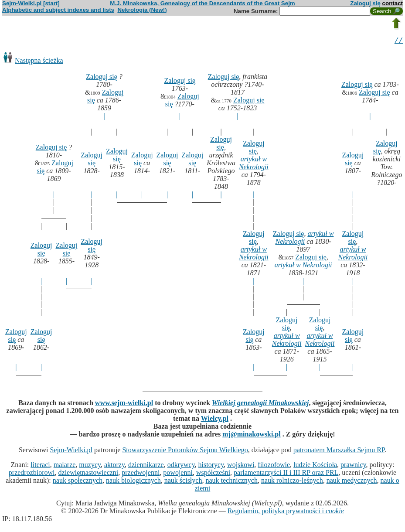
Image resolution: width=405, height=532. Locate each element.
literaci (40, 466)
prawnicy (353, 466)
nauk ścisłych (183, 482)
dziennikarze (146, 466)
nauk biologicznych (133, 482)
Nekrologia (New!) (142, 10)
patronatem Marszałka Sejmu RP (339, 451)
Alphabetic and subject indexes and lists (58, 10)
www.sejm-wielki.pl (124, 404)
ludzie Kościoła (315, 466)
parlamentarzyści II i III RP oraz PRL (286, 474)
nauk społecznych (78, 482)
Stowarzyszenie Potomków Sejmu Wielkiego (185, 451)
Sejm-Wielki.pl (71, 451)
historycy (211, 466)
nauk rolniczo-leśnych (292, 482)
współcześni (213, 474)
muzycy (90, 466)
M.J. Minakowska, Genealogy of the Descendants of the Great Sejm (202, 3)
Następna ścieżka (39, 62)
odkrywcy (181, 466)
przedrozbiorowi (32, 474)
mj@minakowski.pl (252, 435)
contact (393, 3)
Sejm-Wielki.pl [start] (31, 3)
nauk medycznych (352, 482)
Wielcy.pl (215, 420)
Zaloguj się (365, 3)
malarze (65, 466)
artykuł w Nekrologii (254, 164)
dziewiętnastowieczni (88, 474)
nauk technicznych (231, 482)
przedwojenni (141, 474)
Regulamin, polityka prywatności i (286, 512)
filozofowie (274, 466)
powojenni (178, 474)
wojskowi (241, 466)
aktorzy (114, 466)
